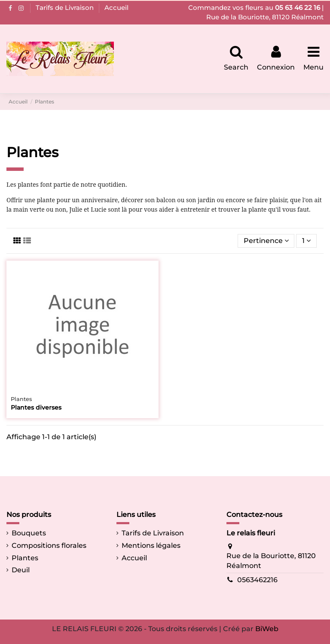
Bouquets (29, 533)
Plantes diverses (36, 407)
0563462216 (257, 580)
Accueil (116, 8)
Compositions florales (49, 545)
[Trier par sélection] (266, 241)
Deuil (21, 570)
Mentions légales (151, 545)
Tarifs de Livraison (66, 8)
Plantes (25, 558)
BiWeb (267, 629)
